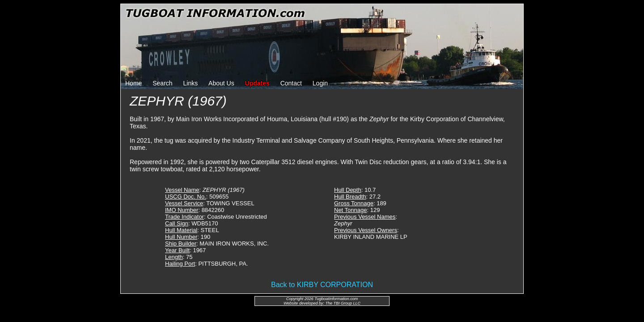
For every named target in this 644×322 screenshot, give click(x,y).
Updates (257, 83)
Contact (291, 83)
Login (320, 83)
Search (162, 83)
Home (133, 83)
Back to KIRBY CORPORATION (322, 285)
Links (191, 83)
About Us (221, 83)
